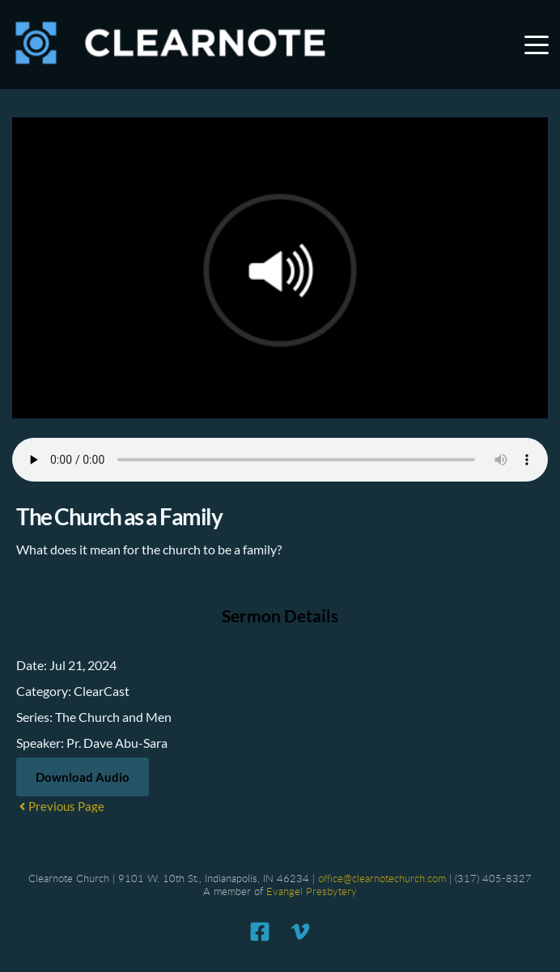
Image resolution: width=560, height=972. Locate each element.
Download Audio (83, 777)
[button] (537, 45)
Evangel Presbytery (312, 892)
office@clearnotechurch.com (382, 879)
